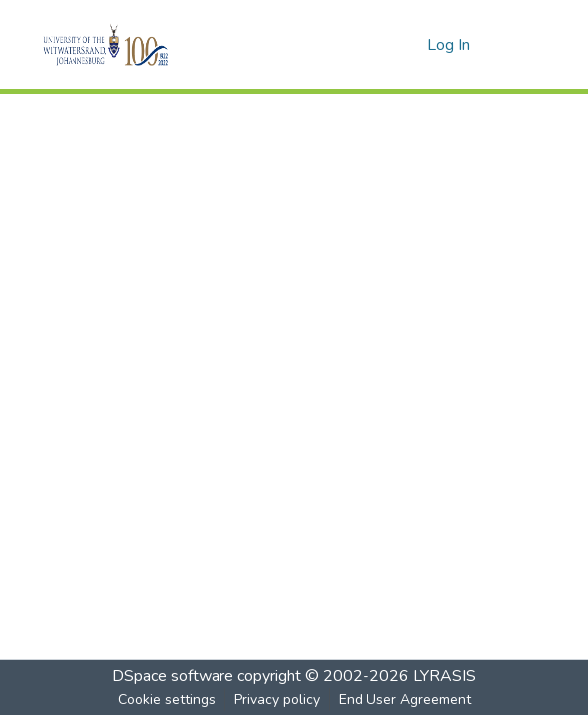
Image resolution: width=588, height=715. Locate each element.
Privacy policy (277, 700)
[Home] (140, 45)
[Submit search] (380, 45)
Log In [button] (449, 45)
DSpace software (173, 676)
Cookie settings (167, 700)
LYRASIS (444, 676)
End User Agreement (405, 700)
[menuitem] (409, 45)
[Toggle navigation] (519, 45)
